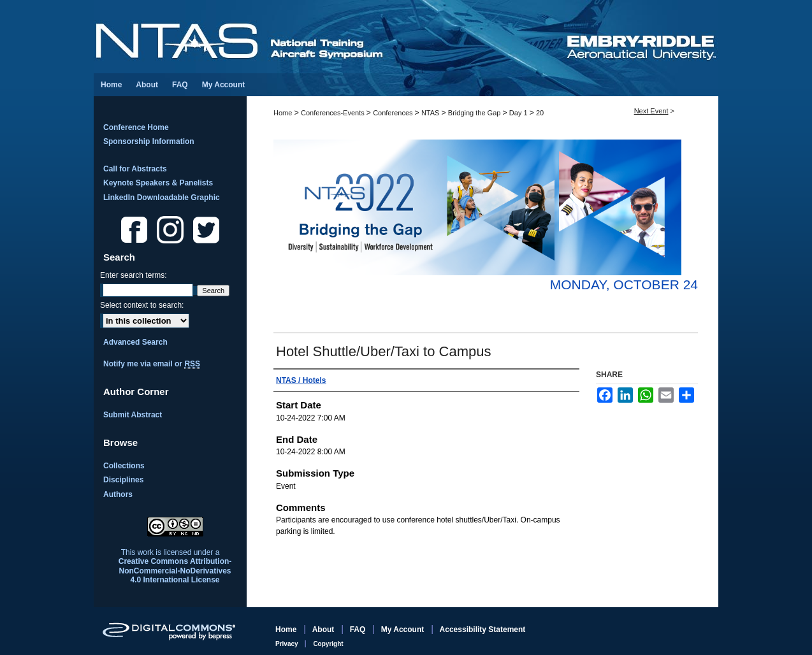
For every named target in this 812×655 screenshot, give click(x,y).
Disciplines (123, 480)
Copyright (328, 644)
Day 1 (519, 113)
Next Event (651, 111)
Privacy (287, 644)
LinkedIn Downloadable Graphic (162, 198)
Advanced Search (135, 342)
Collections (124, 466)
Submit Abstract (133, 415)
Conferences (394, 113)
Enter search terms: (134, 275)
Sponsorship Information (149, 141)
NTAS (431, 113)
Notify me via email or (152, 364)
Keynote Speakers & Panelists (158, 183)
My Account (404, 630)
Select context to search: (142, 305)
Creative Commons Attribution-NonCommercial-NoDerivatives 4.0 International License (175, 571)
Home (283, 113)
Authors (118, 494)
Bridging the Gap (475, 113)
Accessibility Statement (483, 630)
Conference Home (136, 127)
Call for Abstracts (135, 169)
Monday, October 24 (624, 284)
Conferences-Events (334, 113)
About (324, 630)
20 (540, 113)
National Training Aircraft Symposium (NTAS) (330, 37)
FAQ (359, 630)
